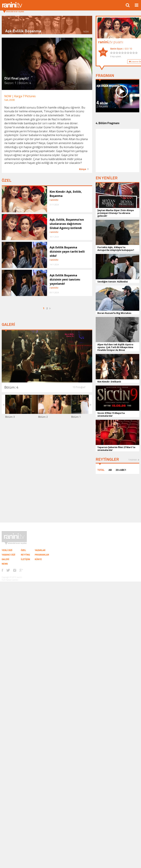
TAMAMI (132, 460)
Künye (83, 169)
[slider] (124, 53)
